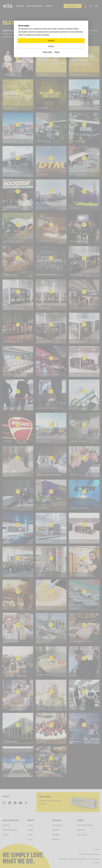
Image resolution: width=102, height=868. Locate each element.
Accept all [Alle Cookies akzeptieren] (51, 41)
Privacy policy (47, 52)
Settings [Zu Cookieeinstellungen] (51, 46)
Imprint (57, 52)
